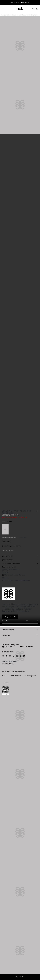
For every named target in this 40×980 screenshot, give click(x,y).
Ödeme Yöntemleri (20, 567)
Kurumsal (6, 635)
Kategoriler (5, 15)
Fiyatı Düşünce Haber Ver (11, 546)
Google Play (28, 647)
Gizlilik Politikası (16, 676)
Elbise (14, 15)
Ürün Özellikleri (20, 556)
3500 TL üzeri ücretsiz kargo (20, 3)
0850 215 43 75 (8, 664)
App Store (8, 647)
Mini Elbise (22, 15)
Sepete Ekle (20, 977)
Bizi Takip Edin (8, 652)
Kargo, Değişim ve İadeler (20, 564)
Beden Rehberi (6, 541)
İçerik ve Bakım (20, 560)
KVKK (4, 676)
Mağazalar (10, 617)
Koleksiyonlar (8, 630)
